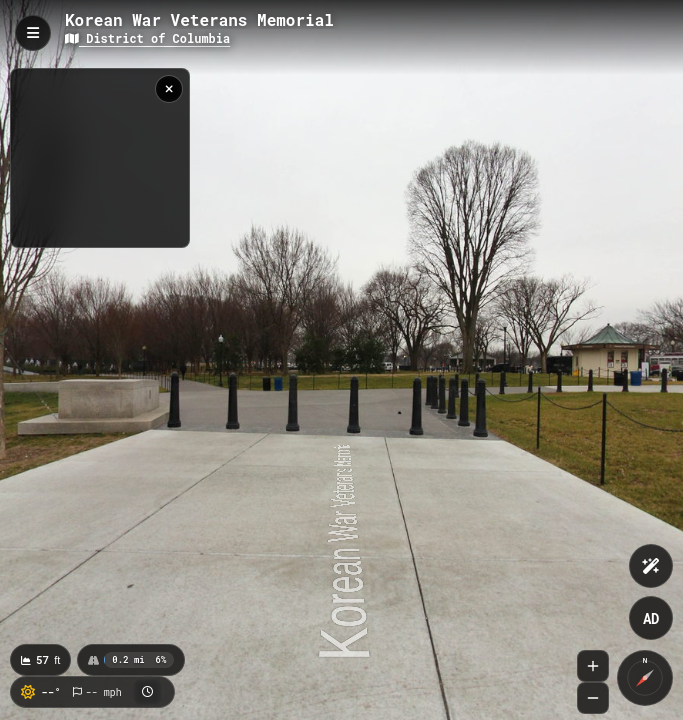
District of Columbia (147, 38)
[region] (100, 158)
